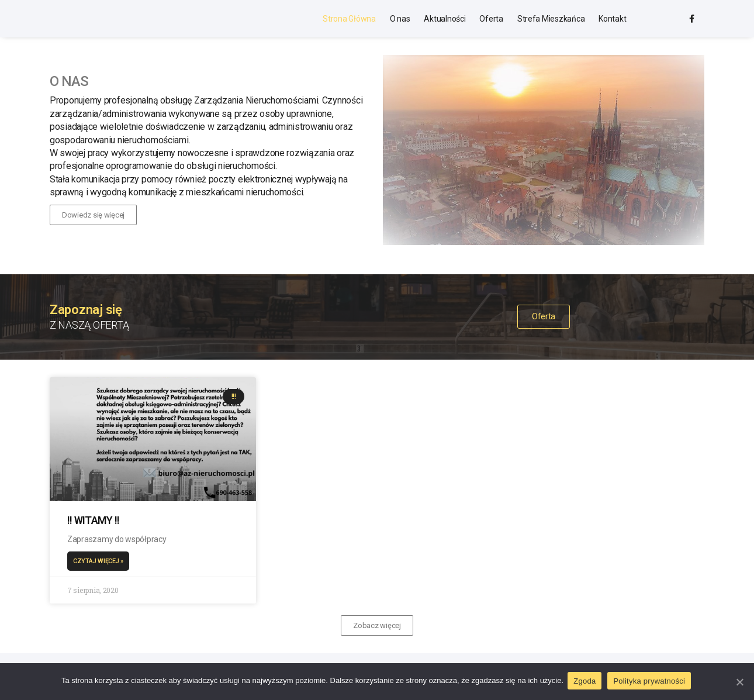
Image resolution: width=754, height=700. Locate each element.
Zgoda (586, 682)
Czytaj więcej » (101, 563)
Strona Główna (349, 19)
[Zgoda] (739, 682)
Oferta (491, 19)
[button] (93, 217)
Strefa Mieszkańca (551, 19)
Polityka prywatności (651, 682)
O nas (400, 19)
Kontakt (612, 19)
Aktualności (445, 19)
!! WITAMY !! (96, 521)
